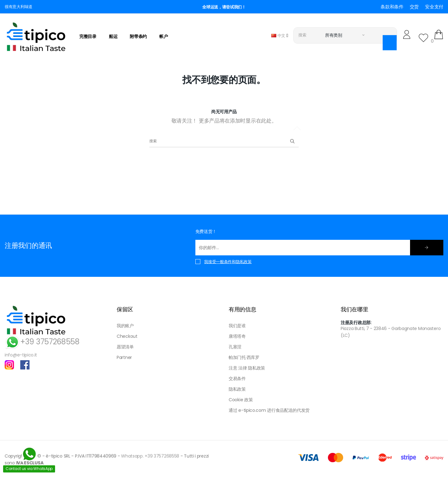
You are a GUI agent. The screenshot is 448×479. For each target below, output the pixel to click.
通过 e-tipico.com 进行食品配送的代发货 (269, 410)
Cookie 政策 (241, 400)
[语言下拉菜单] (280, 35)
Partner (124, 357)
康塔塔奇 (237, 336)
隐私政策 (237, 389)
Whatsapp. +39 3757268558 (150, 456)
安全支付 (434, 7)
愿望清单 (125, 347)
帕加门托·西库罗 (244, 357)
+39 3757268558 (42, 342)
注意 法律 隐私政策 (247, 368)
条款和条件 (392, 7)
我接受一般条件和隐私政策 (228, 262)
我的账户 (125, 326)
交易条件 (237, 379)
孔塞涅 (235, 347)
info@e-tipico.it (21, 355)
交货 (414, 7)
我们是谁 (237, 326)
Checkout (127, 336)
